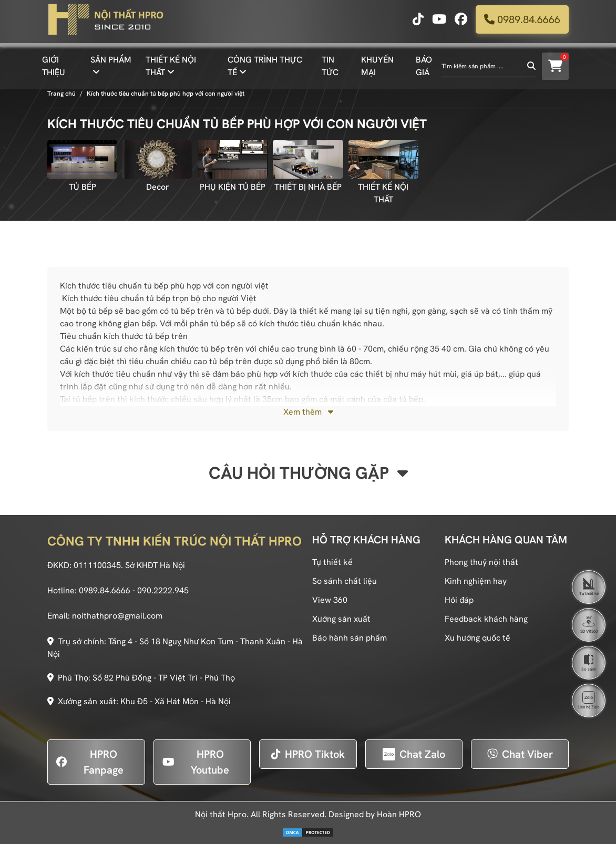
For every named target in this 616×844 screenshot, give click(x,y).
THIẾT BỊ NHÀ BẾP (308, 187)
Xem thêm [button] (308, 412)
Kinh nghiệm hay (476, 581)
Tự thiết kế (332, 562)
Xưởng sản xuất (341, 619)
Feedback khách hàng (486, 619)
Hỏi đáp (459, 600)
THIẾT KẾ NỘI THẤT (383, 193)
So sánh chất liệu (345, 581)
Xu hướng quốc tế (478, 638)
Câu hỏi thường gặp (308, 473)
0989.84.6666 (522, 24)
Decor (158, 187)
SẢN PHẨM (111, 64)
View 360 (330, 600)
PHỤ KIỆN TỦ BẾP (233, 187)
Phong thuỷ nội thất (481, 562)
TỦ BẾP (83, 187)
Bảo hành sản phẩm (350, 638)
